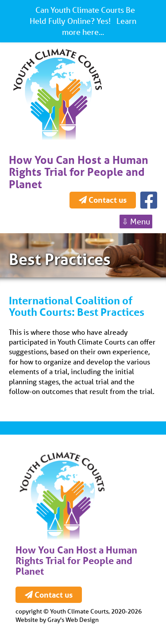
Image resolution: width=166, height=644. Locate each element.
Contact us (103, 200)
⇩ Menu (136, 221)
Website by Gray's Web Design (57, 620)
